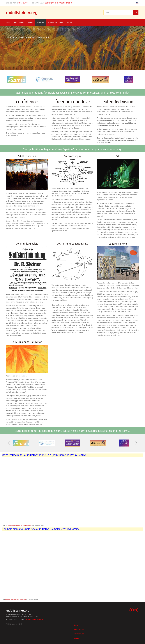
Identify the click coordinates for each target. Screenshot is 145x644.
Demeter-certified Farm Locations (15, 599)
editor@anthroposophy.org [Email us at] (58, 3)
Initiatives (41, 22)
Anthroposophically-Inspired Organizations (18, 525)
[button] (142, 79)
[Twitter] (136, 610)
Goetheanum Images (55, 22)
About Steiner (19, 22)
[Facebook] (132, 610)
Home (8, 22)
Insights (31, 22)
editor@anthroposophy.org (34, 619)
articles (69, 22)
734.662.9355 (23, 3)
